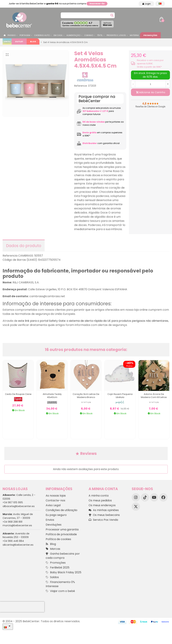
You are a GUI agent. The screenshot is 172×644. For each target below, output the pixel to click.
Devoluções (54, 525)
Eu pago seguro (56, 515)
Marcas (107, 24)
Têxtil (100, 35)
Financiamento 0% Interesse (60, 584)
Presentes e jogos (116, 35)
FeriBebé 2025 (58, 568)
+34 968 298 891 (12, 522)
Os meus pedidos (100, 500)
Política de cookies (58, 539)
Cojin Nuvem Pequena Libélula (120, 396)
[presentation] (22, 607)
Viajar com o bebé (60, 591)
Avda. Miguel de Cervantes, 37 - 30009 (18, 516)
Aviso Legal (53, 505)
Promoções (150, 35)
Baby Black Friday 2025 (64, 572)
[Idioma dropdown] (160, 4)
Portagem (25, 35)
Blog (33, 41)
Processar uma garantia (62, 529)
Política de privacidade (61, 534)
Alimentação (73, 35)
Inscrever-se (97, 4)
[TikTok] (145, 497)
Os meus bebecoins (104, 515)
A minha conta (99, 496)
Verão (7, 41)
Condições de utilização (62, 510)
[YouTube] (154, 497)
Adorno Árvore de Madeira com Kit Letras (154, 396)
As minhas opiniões (104, 510)
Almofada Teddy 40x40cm (52, 396)
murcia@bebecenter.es (17, 525)
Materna (134, 35)
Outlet (19, 41)
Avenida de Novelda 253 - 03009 (16, 535)
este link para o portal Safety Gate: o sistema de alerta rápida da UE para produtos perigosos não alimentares (93, 321)
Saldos (52, 577)
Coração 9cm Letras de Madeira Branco (86, 396)
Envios (50, 520)
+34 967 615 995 (13, 502)
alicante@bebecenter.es (18, 545)
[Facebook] (163, 497)
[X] (136, 507)
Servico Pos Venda (103, 520)
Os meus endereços (102, 505)
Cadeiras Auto (42, 35)
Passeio (12, 35)
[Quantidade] (150, 84)
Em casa (58, 35)
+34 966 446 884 (13, 541)
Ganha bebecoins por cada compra (63, 556)
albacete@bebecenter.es (19, 506)
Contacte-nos (55, 500)
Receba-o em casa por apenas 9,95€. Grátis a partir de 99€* (150, 64)
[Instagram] (136, 497)
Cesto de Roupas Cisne (18, 394)
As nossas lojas (56, 496)
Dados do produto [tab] (24, 246)
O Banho (89, 35)
